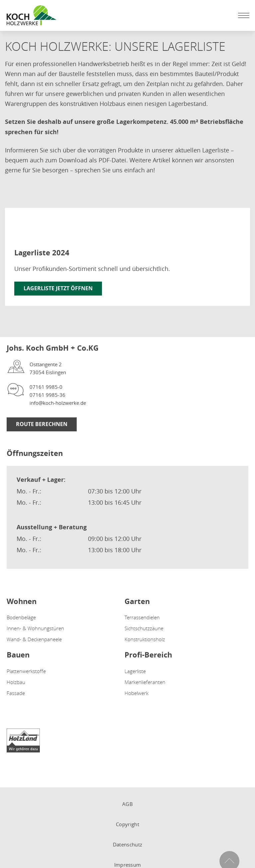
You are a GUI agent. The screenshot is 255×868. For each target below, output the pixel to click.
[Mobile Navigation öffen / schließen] (242, 15)
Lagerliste (135, 671)
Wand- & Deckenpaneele (34, 639)
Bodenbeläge (21, 617)
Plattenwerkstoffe (26, 671)
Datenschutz (127, 844)
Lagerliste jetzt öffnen (58, 288)
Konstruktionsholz (145, 639)
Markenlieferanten (145, 682)
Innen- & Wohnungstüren (35, 628)
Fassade (16, 693)
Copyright (127, 824)
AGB (127, 804)
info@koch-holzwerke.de (58, 403)
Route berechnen (42, 424)
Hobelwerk (136, 693)
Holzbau (16, 682)
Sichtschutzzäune (144, 628)
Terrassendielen (142, 617)
